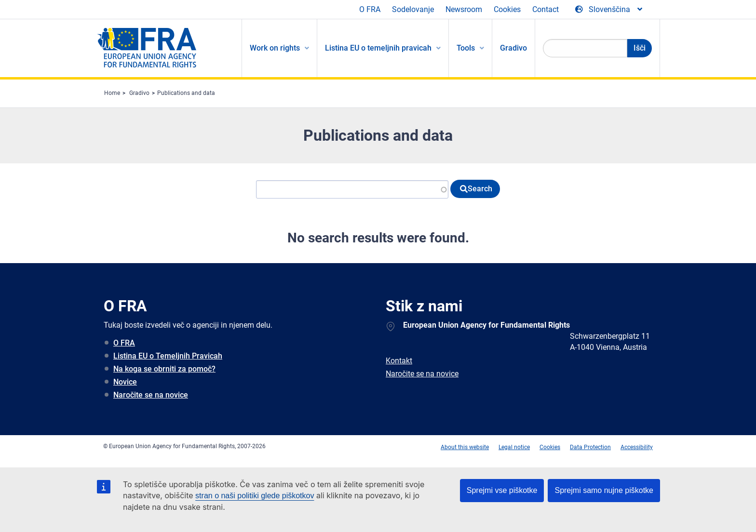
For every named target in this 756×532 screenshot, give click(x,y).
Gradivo (139, 93)
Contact (546, 9)
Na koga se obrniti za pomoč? (164, 369)
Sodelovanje (413, 9)
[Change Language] (609, 10)
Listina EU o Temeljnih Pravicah (168, 356)
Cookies (507, 9)
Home (112, 93)
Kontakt (399, 361)
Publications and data (186, 93)
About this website (465, 447)
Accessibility (637, 447)
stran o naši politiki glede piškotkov (255, 496)
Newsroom (464, 9)
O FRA (370, 9)
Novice (125, 382)
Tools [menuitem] (466, 48)
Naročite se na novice (151, 395)
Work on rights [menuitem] (275, 48)
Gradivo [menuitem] (513, 48)
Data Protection (590, 447)
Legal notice (514, 447)
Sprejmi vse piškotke (502, 490)
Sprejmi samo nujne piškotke (604, 490)
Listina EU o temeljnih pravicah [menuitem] (378, 48)
